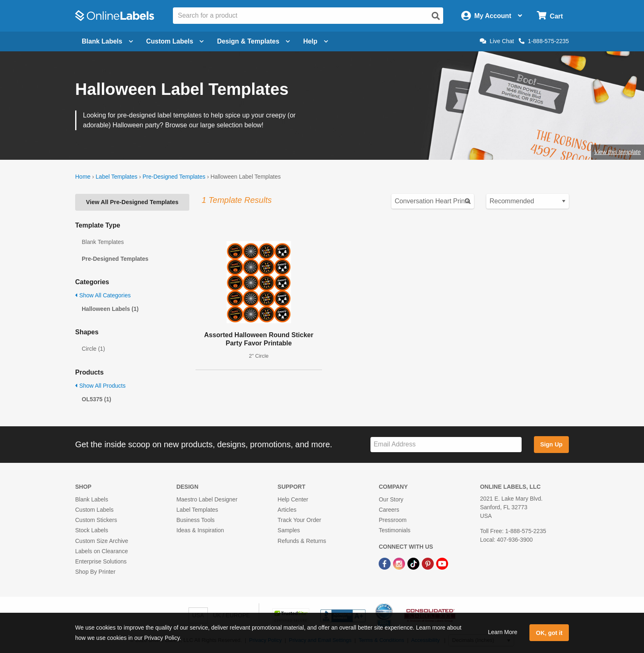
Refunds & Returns (302, 541)
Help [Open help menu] (316, 41)
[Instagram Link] (400, 563)
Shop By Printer (95, 572)
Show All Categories (103, 295)
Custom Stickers (96, 520)
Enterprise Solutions (101, 561)
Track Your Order (299, 520)
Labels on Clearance (101, 551)
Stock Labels (92, 530)
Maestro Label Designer (207, 499)
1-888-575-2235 (544, 41)
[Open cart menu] (550, 16)
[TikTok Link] (414, 563)
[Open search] (436, 16)
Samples (289, 530)
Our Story (391, 499)
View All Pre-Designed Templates (132, 202)
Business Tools (195, 520)
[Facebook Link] (385, 563)
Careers (389, 510)
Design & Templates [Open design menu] (253, 41)
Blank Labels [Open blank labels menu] (107, 41)
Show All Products (100, 386)
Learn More (503, 632)
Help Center (293, 499)
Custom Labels (94, 510)
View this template (618, 152)
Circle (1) (93, 349)
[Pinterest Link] (429, 563)
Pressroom (393, 520)
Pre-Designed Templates (174, 177)
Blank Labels (92, 499)
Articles (287, 510)
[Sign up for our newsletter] (446, 445)
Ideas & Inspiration (200, 530)
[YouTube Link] (442, 563)
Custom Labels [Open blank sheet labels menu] (175, 41)
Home (83, 177)
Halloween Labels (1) (110, 309)
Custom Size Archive (102, 541)
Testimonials (394, 530)
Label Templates (117, 177)
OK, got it (549, 633)
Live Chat (497, 41)
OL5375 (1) (97, 399)
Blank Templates (103, 242)
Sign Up (551, 444)
